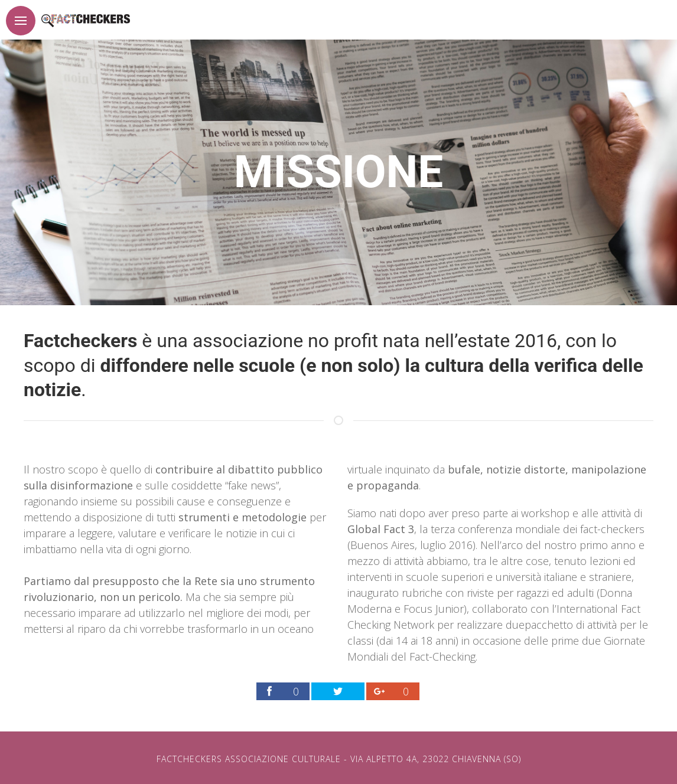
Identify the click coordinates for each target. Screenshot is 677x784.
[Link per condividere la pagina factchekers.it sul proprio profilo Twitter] (338, 691)
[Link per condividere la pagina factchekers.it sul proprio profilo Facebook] (283, 691)
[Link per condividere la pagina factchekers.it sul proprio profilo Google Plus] (393, 691)
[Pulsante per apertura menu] (21, 21)
